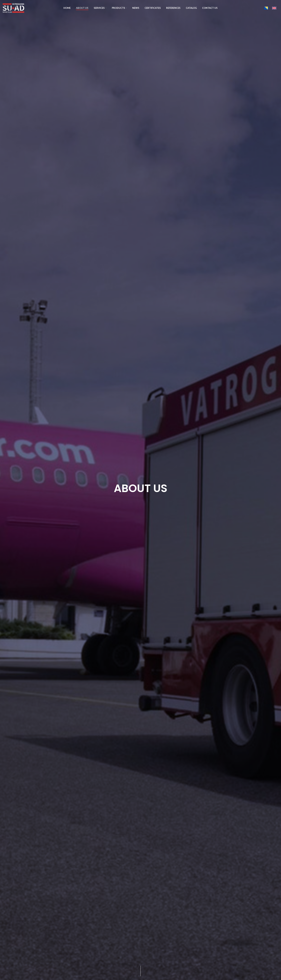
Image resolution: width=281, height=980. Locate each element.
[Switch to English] (274, 8)
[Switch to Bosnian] (266, 8)
